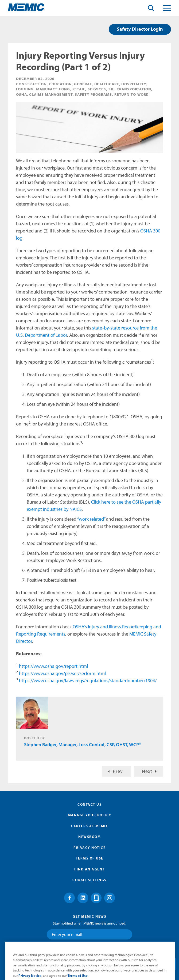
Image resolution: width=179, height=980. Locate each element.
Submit (89, 950)
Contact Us (89, 804)
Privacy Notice (89, 848)
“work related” (91, 519)
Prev (118, 771)
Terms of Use (90, 858)
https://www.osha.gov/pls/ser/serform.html (62, 673)
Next (147, 771)
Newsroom (89, 837)
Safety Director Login (140, 29)
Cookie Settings (89, 880)
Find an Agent (89, 869)
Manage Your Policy (90, 815)
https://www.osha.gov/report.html (53, 666)
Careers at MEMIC (89, 826)
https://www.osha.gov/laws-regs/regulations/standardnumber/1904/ (88, 680)
